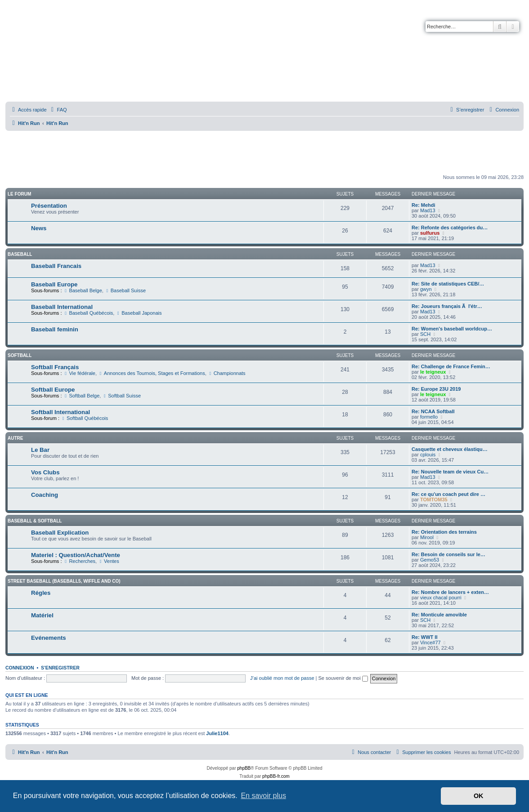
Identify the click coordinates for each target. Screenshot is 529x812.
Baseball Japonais (139, 313)
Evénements (49, 638)
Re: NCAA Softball (433, 411)
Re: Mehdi (424, 205)
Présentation (49, 206)
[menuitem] (58, 110)
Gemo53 (430, 560)
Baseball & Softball (35, 521)
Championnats (227, 373)
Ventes (108, 561)
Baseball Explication (60, 533)
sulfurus (430, 233)
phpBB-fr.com (276, 776)
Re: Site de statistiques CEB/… (448, 284)
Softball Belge (82, 396)
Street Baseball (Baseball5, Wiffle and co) (64, 581)
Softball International (61, 412)
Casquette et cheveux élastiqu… (450, 449)
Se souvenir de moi (343, 678)
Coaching (45, 495)
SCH (425, 334)
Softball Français (55, 367)
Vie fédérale (79, 373)
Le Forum (19, 194)
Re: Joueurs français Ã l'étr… (447, 306)
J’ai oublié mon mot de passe (282, 678)
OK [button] (479, 796)
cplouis (428, 455)
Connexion (20, 668)
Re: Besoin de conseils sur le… (448, 554)
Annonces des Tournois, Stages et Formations (152, 373)
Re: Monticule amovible (439, 615)
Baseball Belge (83, 290)
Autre (15, 438)
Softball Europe (53, 390)
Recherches (80, 561)
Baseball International (62, 307)
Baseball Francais (56, 266)
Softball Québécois (84, 418)
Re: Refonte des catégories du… (450, 228)
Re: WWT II (424, 637)
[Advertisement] (264, 153)
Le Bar (40, 450)
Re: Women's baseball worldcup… (452, 329)
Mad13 (428, 210)
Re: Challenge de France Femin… (451, 366)
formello (429, 417)
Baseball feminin (55, 329)
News (39, 228)
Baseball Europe (54, 284)
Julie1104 (217, 733)
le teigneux (433, 372)
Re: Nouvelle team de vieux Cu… (450, 472)
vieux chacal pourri (441, 598)
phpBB (244, 768)
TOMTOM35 (434, 500)
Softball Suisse (121, 396)
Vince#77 (430, 642)
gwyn (426, 289)
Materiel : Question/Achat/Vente (76, 555)
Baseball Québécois (88, 313)
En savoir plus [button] (263, 796)
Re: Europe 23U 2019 (436, 389)
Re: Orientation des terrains (444, 532)
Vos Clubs (45, 472)
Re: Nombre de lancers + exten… (450, 592)
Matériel (42, 615)
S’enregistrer (60, 668)
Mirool (427, 537)
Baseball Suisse (125, 290)
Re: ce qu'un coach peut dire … (448, 494)
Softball (20, 355)
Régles (41, 593)
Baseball (20, 254)
